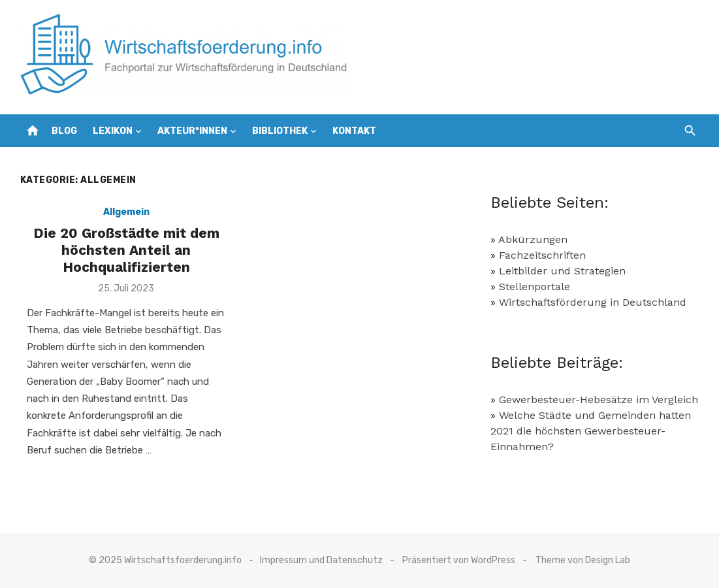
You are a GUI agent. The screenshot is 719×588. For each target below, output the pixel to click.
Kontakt (354, 131)
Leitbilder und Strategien (562, 271)
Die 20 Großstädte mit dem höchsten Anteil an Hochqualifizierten (126, 250)
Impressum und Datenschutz (321, 560)
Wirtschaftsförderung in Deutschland (593, 302)
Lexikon (113, 131)
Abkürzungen (533, 239)
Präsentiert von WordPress (459, 560)
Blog (64, 131)
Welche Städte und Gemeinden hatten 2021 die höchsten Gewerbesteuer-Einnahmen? (591, 431)
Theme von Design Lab (583, 560)
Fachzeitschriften (542, 255)
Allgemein (126, 212)
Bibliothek (280, 131)
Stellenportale (535, 286)
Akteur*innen (192, 131)
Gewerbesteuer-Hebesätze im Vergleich (599, 400)
